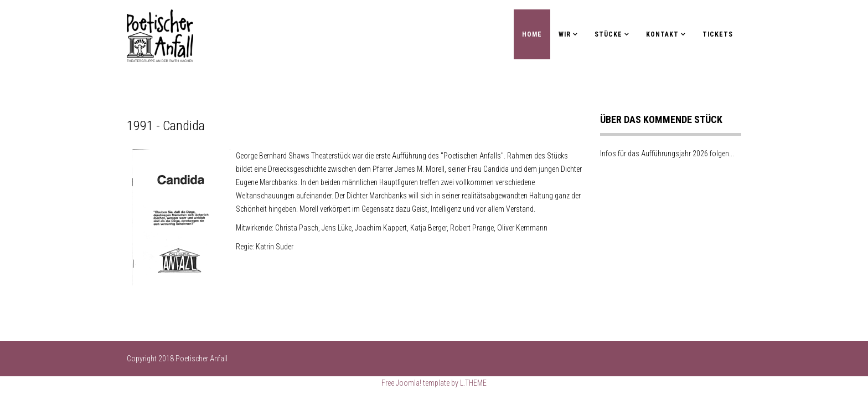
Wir (565, 34)
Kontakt (662, 34)
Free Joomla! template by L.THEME (434, 383)
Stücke (608, 34)
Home (532, 34)
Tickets (718, 34)
